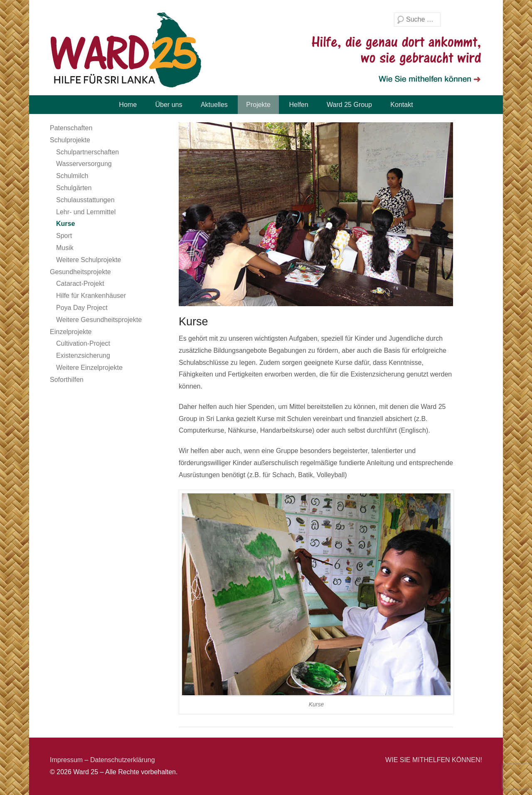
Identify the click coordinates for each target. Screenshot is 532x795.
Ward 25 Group (349, 105)
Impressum (66, 760)
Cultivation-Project (83, 343)
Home (128, 105)
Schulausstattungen (85, 200)
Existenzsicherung (83, 355)
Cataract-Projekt (80, 284)
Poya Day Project (82, 308)
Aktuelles (214, 105)
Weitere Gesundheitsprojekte (99, 320)
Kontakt (401, 105)
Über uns (169, 105)
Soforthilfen (67, 380)
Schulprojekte (70, 140)
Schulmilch (72, 176)
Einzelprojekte (71, 332)
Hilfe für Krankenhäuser (91, 296)
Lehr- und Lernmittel (86, 212)
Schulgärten (74, 188)
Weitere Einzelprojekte (89, 368)
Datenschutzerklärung (123, 760)
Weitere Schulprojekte (89, 260)
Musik (65, 248)
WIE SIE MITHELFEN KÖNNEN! (434, 760)
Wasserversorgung (84, 164)
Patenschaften (71, 128)
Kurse (65, 224)
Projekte (258, 105)
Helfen (298, 105)
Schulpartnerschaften (87, 152)
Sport (64, 236)
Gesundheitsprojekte (80, 272)
